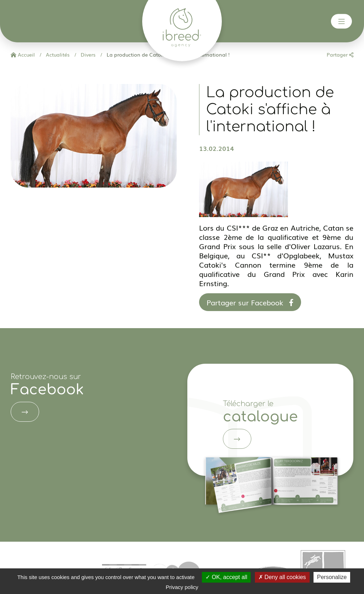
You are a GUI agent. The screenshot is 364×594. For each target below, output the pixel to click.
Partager (340, 54)
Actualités (57, 54)
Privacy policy (182, 587)
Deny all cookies (282, 577)
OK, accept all (226, 577)
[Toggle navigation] (342, 21)
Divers (87, 54)
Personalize (332, 577)
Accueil (23, 54)
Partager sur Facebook (250, 302)
